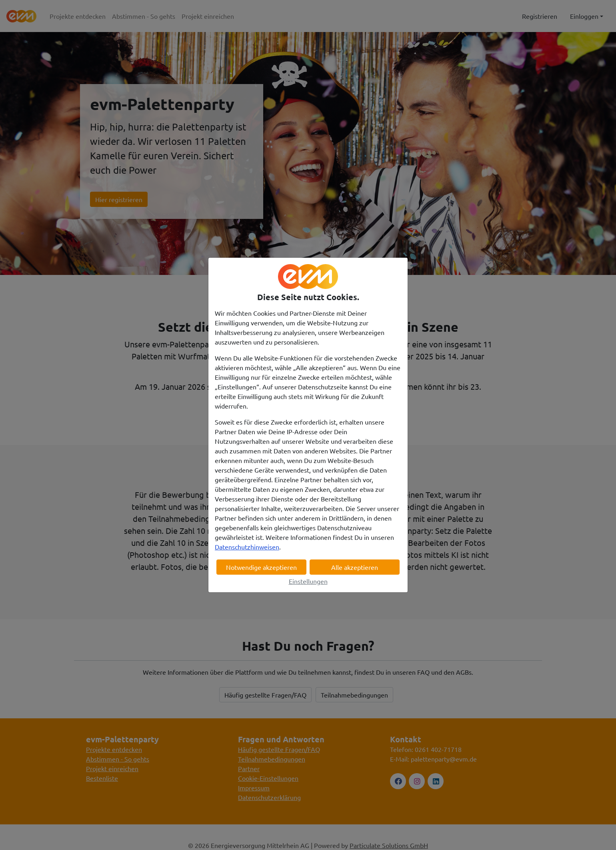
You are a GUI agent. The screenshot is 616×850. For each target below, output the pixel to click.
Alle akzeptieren (355, 567)
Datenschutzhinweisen (247, 547)
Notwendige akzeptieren (261, 567)
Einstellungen (308, 581)
